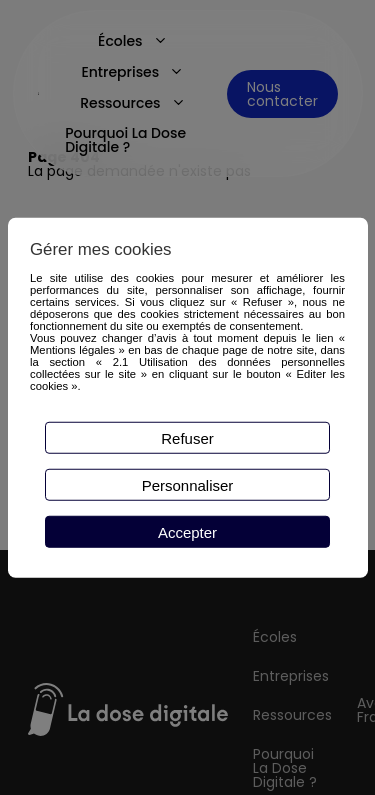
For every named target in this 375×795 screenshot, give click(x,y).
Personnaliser (188, 484)
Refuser (187, 437)
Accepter (187, 531)
